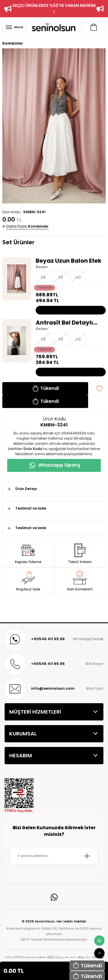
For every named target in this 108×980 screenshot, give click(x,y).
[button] (87, 965)
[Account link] (94, 27)
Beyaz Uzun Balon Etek (69, 261)
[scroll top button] (99, 953)
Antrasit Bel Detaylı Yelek (64, 323)
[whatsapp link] (99, 941)
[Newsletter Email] (54, 856)
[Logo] (54, 27)
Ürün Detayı (26, 489)
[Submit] (87, 856)
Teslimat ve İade (31, 508)
